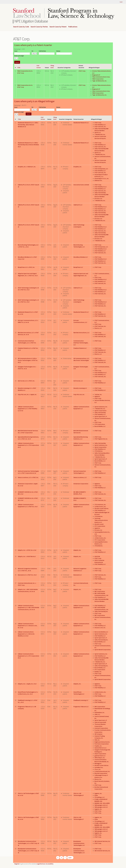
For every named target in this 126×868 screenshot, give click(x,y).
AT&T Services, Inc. (100, 127)
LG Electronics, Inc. (100, 507)
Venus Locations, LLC (80, 477)
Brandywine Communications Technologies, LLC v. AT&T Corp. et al (28, 843)
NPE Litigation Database (31, 21)
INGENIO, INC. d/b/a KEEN (102, 803)
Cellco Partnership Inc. (101, 611)
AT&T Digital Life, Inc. (101, 439)
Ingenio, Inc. (98, 793)
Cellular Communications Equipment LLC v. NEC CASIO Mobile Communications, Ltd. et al (28, 608)
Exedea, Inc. (98, 672)
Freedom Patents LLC (80, 348)
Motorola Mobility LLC (101, 632)
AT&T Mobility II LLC (101, 187)
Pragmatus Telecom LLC (81, 707)
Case (16, 51)
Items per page (19, 56)
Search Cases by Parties (39, 27)
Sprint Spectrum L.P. (101, 416)
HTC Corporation (100, 526)
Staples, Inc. (98, 746)
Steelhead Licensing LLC (81, 700)
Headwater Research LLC (81, 123)
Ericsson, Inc (98, 198)
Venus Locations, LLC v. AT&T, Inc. (28, 477)
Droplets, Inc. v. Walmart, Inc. (27, 167)
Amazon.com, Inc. (100, 628)
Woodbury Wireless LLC (81, 257)
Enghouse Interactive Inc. (102, 742)
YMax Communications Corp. (101, 77)
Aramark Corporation (101, 728)
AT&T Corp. (82, 71)
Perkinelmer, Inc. (100, 712)
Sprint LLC (98, 132)
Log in (121, 2)
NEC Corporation (100, 591)
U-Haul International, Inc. (102, 771)
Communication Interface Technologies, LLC (81, 343)
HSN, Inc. (97, 740)
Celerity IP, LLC (78, 205)
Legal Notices (41, 864)
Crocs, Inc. (98, 769)
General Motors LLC (100, 748)
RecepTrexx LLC (78, 267)
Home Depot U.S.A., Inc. (102, 178)
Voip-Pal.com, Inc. (79, 394)
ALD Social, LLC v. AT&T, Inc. (26, 381)
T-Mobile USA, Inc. (100, 134)
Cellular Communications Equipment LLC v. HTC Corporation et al (28, 656)
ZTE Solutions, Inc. (100, 505)
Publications (73, 27)
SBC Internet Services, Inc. (102, 841)
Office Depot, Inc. (100, 758)
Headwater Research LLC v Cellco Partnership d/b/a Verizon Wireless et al (28, 145)
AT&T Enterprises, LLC (101, 169)
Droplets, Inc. (78, 167)
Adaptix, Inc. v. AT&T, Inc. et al (27, 550)
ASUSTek (97, 556)
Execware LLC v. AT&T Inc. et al (27, 575)
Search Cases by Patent (58, 27)
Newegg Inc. (98, 763)
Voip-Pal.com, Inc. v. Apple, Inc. (27, 394)
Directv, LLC (98, 328)
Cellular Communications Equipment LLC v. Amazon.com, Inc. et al (28, 626)
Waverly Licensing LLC (80, 388)
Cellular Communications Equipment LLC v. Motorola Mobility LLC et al (26, 634)
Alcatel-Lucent (99, 524)
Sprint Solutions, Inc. (101, 407)
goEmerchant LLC (100, 756)
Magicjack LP (96, 75)
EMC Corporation (100, 707)
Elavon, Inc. (98, 779)
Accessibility (50, 864)
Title (19, 68)
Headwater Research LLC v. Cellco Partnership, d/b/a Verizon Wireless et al (28, 125)
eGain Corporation (100, 754)
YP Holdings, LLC (100, 797)
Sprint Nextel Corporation (103, 650)
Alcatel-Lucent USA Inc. (102, 508)
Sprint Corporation (100, 411)
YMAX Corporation (98, 79)
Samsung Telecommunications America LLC (101, 520)
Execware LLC (78, 575)
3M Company (98, 734)
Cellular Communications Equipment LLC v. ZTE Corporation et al (28, 445)
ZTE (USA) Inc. (99, 451)
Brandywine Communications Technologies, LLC (79, 843)
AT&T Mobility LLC (100, 125)
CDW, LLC (97, 714)
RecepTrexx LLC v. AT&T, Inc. (26, 267)
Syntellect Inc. (99, 767)
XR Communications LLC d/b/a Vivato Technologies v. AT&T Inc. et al (28, 360)
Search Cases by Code (21, 27)
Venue (58, 51)
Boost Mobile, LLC (100, 426)
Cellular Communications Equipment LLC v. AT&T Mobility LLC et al (28, 409)
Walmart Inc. (98, 180)
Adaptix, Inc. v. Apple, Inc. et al (27, 684)
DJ (32, 51)
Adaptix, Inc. (77, 550)
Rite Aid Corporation (101, 773)
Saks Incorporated (100, 722)
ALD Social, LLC (78, 381)
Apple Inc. (97, 396)
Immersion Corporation (81, 484)
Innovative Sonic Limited (81, 185)
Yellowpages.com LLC (101, 805)
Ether (96, 795)
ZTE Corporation (100, 424)
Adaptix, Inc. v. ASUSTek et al (27, 556)
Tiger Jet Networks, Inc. (100, 81)
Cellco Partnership (100, 193)
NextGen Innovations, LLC (81, 333)
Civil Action (42, 51)
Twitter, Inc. (98, 394)
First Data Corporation (102, 744)
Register (17, 864)
